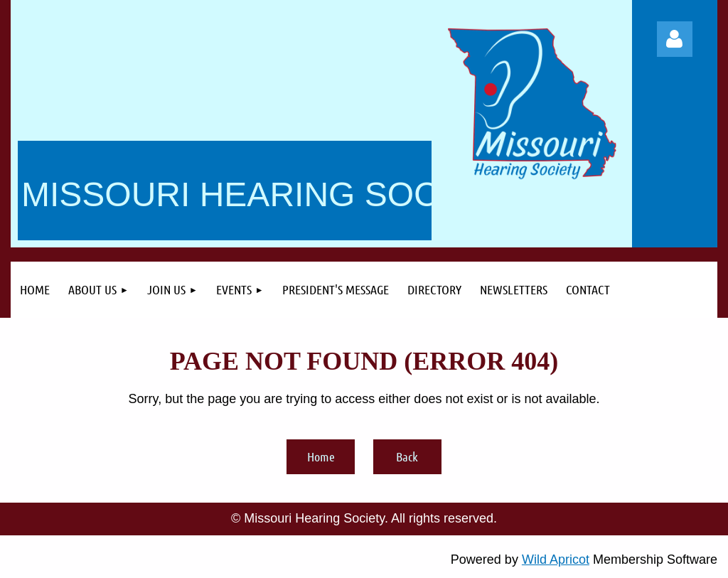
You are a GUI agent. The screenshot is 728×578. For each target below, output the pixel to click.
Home (321, 456)
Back (407, 456)
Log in (675, 39)
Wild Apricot (556, 560)
